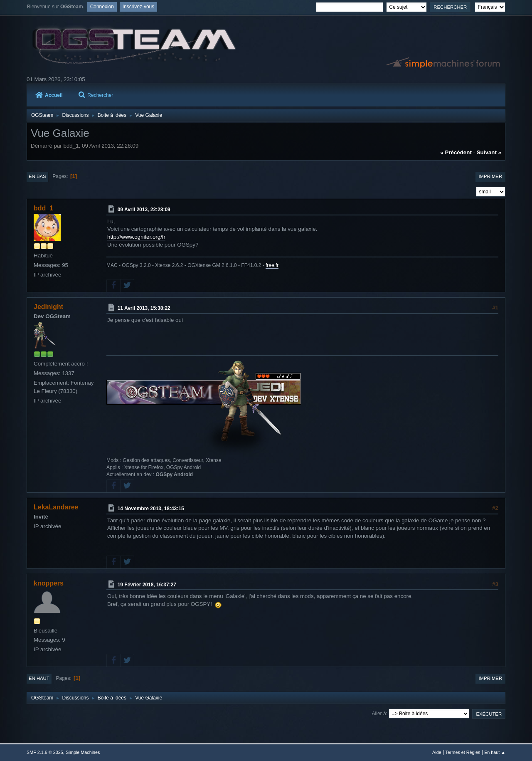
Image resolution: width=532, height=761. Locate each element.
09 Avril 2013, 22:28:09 (144, 210)
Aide (437, 752)
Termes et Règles (463, 752)
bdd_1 (43, 208)
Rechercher (96, 95)
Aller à (379, 714)
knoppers (49, 583)
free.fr (272, 265)
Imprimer (490, 176)
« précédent (456, 152)
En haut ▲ (495, 752)
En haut (39, 678)
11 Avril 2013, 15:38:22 (144, 308)
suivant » (489, 152)
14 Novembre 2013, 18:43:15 (151, 509)
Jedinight (48, 307)
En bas (37, 176)
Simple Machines (83, 752)
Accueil (49, 95)
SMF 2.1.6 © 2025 (45, 752)
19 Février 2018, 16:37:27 (147, 584)
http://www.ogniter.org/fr (136, 237)
